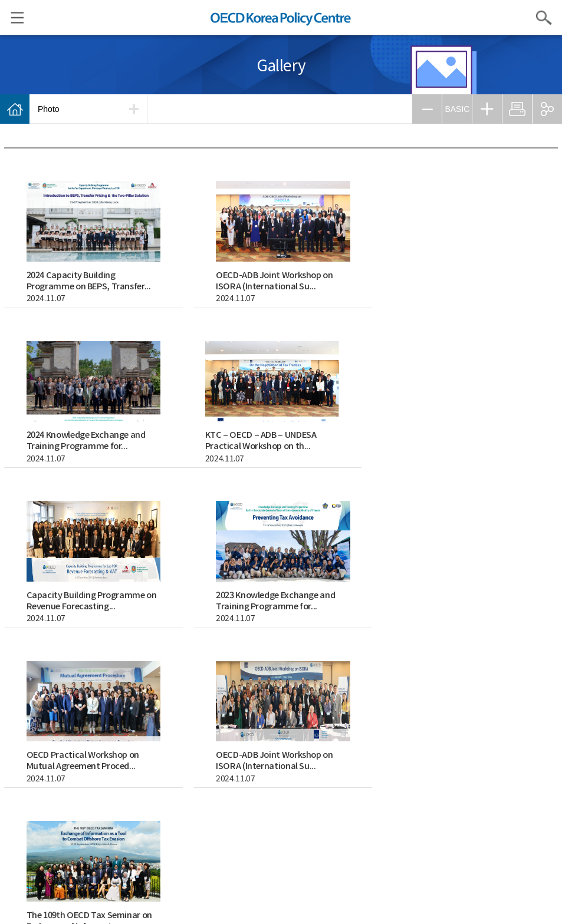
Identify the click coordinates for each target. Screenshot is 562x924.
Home (15, 109)
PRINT (517, 109)
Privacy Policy (226, 831)
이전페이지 (427, 659)
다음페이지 (522, 659)
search (202, 659)
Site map (344, 831)
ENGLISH (314, 860)
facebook (281, 895)
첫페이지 (403, 659)
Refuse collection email (289, 831)
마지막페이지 (546, 659)
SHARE (547, 109)
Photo (49, 109)
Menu (12, 18)
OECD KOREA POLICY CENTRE (281, 17)
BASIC (457, 109)
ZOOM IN (487, 109)
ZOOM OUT (427, 109)
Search (544, 18)
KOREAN (248, 860)
